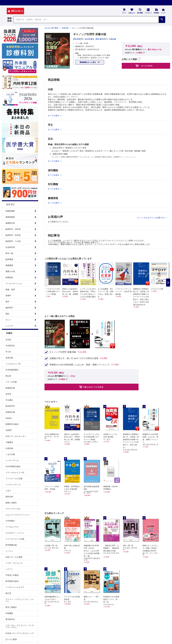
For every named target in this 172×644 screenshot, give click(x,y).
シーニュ (9, 551)
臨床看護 (9, 259)
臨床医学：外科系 (13, 235)
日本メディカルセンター (16, 436)
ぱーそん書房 (11, 639)
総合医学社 (10, 406)
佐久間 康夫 (90, 39)
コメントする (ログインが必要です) (151, 218)
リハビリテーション (14, 283)
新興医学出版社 (12, 424)
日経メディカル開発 (14, 557)
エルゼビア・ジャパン (15, 533)
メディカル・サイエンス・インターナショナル (20, 626)
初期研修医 (10, 211)
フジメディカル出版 (14, 479)
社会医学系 (10, 247)
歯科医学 (9, 308)
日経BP (9, 430)
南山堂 (8, 376)
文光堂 (8, 340)
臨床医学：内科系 (13, 229)
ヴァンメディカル (13, 509)
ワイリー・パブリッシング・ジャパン (20, 600)
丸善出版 (9, 448)
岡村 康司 (99, 39)
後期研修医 (10, 217)
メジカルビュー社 (13, 364)
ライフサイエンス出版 (15, 539)
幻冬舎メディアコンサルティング (20, 633)
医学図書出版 (11, 545)
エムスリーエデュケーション (18, 515)
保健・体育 (10, 290)
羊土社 (8, 352)
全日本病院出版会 (13, 466)
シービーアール (12, 460)
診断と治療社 (11, 503)
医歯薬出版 (10, 388)
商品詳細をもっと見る (88, 62)
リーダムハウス (12, 527)
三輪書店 (9, 442)
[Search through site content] (86, 20)
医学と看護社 (11, 607)
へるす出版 (10, 454)
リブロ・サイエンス (14, 563)
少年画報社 (10, 521)
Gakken (9, 418)
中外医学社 (10, 346)
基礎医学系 (10, 223)
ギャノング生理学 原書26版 (63, 352)
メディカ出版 (11, 382)
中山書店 (9, 400)
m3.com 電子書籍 (51, 28)
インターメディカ (13, 485)
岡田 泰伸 (77, 39)
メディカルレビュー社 (15, 472)
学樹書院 (9, 613)
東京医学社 (10, 619)
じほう (8, 491)
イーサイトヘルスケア (15, 587)
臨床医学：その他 (13, 241)
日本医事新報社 (12, 370)
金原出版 (9, 358)
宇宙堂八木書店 (12, 575)
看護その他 (10, 271)
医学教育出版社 (12, 581)
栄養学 (8, 296)
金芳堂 (8, 394)
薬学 (7, 302)
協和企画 (9, 497)
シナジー (9, 569)
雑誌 (7, 314)
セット (8, 320)
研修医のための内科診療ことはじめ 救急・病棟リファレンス (80, 365)
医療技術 (9, 277)
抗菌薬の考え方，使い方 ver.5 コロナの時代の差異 (74, 358)
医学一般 (9, 253)
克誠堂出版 (10, 412)
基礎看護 (9, 265)
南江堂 (8, 593)
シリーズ (9, 326)
